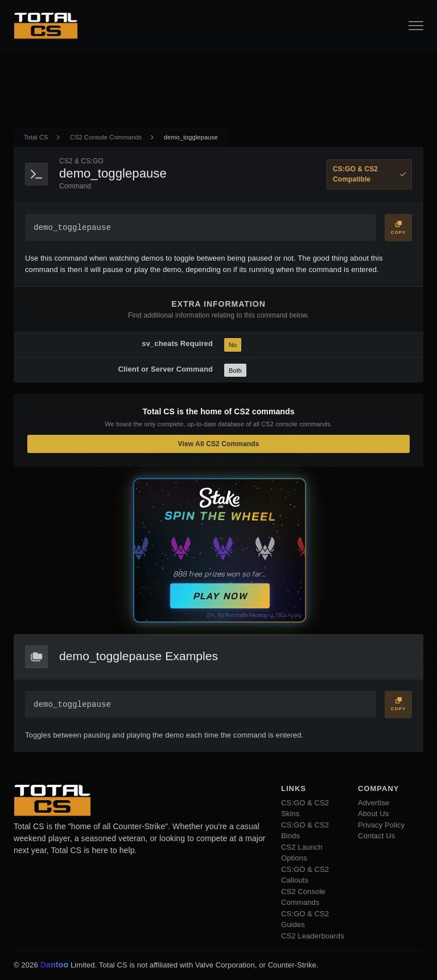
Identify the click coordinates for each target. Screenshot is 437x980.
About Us (373, 814)
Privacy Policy (381, 825)
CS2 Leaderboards (313, 936)
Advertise (374, 803)
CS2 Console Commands (106, 137)
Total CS (36, 137)
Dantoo (55, 965)
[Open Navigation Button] (416, 26)
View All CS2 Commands (219, 444)
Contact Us (376, 836)
